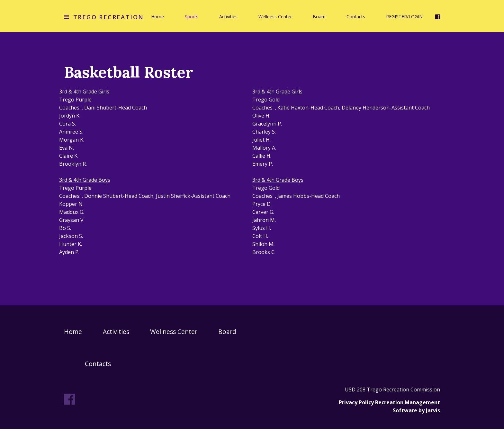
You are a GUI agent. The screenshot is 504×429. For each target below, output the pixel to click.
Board (319, 17)
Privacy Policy (356, 402)
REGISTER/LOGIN (404, 17)
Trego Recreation (108, 17)
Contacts (356, 17)
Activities (228, 17)
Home (157, 17)
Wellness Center (275, 17)
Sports (192, 17)
